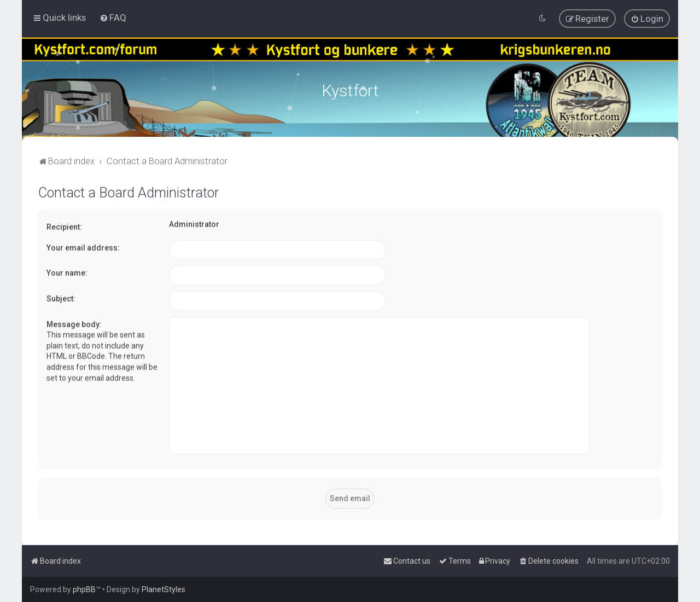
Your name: (67, 272)
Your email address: (83, 246)
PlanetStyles (164, 589)
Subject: (61, 297)
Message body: (74, 323)
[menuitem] (113, 18)
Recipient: (64, 226)
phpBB (84, 589)
